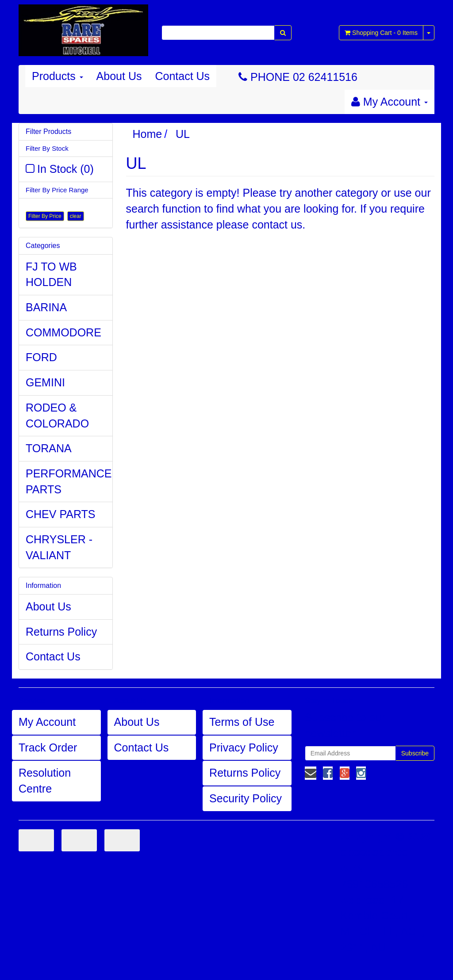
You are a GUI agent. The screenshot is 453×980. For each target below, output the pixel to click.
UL (183, 134)
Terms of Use (242, 722)
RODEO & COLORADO (57, 416)
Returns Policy (61, 632)
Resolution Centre (45, 781)
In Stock (65, 169)
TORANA (49, 448)
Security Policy (246, 798)
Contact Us (182, 76)
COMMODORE (63, 332)
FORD (41, 357)
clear (76, 216)
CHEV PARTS (60, 514)
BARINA (46, 307)
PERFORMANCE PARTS (69, 481)
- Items (381, 33)
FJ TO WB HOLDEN (51, 275)
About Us (119, 76)
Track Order (48, 747)
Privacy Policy (244, 747)
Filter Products (48, 132)
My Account (47, 722)
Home (148, 134)
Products (58, 76)
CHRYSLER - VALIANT (59, 547)
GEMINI (45, 382)
